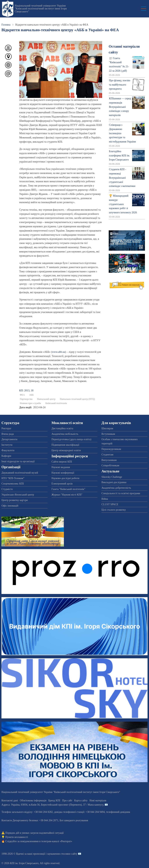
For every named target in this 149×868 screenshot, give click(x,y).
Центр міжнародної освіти (66, 450)
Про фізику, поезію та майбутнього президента (120, 85)
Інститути (7, 445)
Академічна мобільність (65, 434)
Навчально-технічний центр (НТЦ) (77, 399)
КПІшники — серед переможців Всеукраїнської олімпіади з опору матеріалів (120, 107)
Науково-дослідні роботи (65, 478)
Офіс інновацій (10, 506)
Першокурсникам (111, 449)
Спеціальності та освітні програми (121, 493)
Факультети (8, 450)
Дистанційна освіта (62, 428)
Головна (6, 25)
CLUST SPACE (110, 504)
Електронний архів (62, 484)
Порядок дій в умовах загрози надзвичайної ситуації (35, 833)
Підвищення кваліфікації (65, 445)
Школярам (107, 428)
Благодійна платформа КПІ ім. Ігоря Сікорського (119, 156)
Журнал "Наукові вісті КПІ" (67, 495)
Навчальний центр (46, 399)
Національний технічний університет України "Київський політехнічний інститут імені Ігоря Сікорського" (41, 9)
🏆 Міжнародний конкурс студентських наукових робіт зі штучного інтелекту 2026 (123, 204)
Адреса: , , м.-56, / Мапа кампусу (52, 805)
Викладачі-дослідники (114, 482)
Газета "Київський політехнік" (68, 489)
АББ (31, 395)
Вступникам (108, 434)
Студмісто (7, 489)
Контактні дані (10, 800)
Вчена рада (8, 434)
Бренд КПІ (54, 800)
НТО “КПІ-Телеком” (13, 478)
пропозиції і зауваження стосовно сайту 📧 (57, 854)
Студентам (107, 455)
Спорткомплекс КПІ (13, 484)
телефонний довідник (118, 812)
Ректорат (6, 428)
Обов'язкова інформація (33, 800)
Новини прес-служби (30, 403)
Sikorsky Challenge (112, 477)
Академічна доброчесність (116, 488)
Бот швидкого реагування (74, 820)
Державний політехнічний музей (20, 473)
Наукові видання (61, 467)
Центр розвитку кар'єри (15, 500)
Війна (105, 499)
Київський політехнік (56, 403)
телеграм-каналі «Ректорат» (57, 841)
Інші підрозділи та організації (18, 461)
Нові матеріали (98, 800)
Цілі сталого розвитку (114, 510)
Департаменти (9, 439)
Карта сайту (81, 800)
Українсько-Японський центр (18, 495)
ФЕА (22, 395)
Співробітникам (110, 465)
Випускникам (109, 460)
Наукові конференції (63, 473)
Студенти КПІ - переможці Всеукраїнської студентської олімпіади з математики (122, 178)
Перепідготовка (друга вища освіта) (71, 439)
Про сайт (67, 800)
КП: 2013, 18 (26, 391)
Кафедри (6, 456)
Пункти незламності (17, 837)
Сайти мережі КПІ (62, 462)
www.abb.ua (59, 352)
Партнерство (26, 399)
